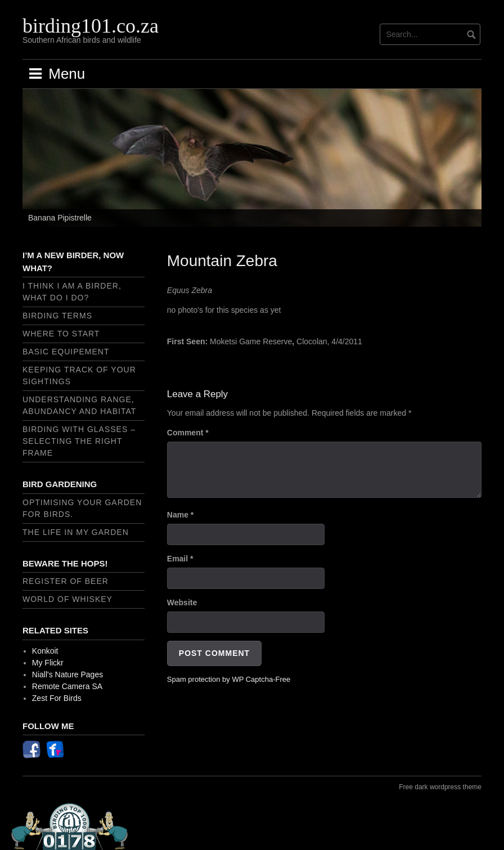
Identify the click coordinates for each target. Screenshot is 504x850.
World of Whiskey (67, 599)
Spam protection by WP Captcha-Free (229, 679)
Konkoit (45, 651)
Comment (188, 433)
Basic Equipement (66, 352)
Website (182, 602)
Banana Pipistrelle (60, 218)
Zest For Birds (57, 698)
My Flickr (48, 663)
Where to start (61, 334)
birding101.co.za (91, 26)
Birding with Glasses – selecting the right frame (79, 441)
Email (180, 559)
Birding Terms (57, 316)
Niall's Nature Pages (67, 674)
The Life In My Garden (76, 532)
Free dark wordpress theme (440, 787)
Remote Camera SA (67, 686)
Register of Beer (66, 581)
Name (180, 515)
